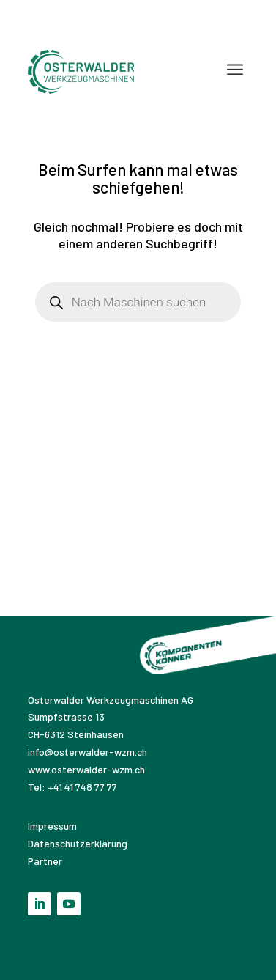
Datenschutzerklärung (78, 843)
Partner (45, 861)
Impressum (53, 826)
